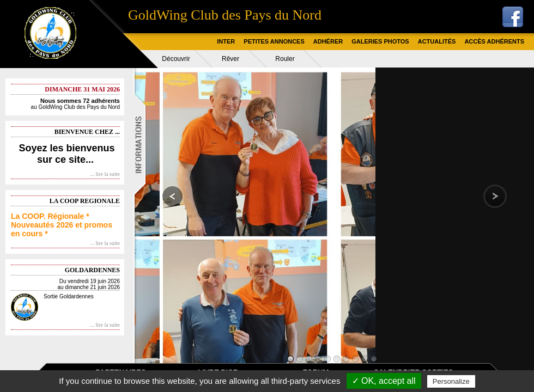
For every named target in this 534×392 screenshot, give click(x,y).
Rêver (230, 59)
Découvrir (176, 59)
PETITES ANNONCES (274, 41)
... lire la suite (105, 174)
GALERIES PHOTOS (380, 41)
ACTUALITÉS (437, 41)
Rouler (285, 59)
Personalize (451, 381)
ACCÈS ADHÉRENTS (494, 41)
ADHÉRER (328, 41)
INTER (226, 41)
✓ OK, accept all (384, 381)
